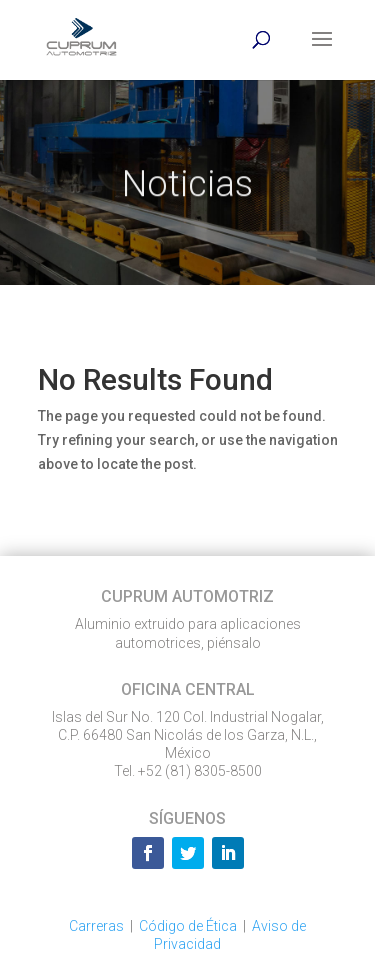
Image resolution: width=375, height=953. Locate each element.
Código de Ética (188, 926)
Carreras (96, 926)
